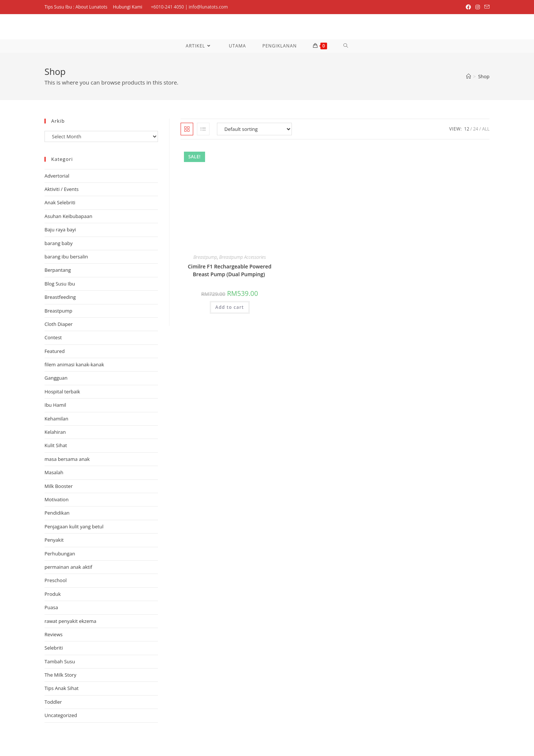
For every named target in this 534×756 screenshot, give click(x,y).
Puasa (51, 607)
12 (467, 129)
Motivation (57, 499)
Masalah (54, 472)
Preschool (56, 580)
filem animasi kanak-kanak (74, 364)
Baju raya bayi (60, 230)
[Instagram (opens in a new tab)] (478, 7)
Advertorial (57, 176)
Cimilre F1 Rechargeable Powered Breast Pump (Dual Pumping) (230, 270)
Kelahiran (55, 432)
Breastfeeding (60, 297)
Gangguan (56, 378)
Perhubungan (60, 554)
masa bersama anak (67, 459)
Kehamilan (56, 419)
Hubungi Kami (127, 7)
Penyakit (54, 540)
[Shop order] (254, 129)
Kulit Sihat (56, 445)
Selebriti (54, 648)
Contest (53, 337)
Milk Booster (59, 486)
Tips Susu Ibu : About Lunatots (76, 7)
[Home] (469, 76)
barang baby (59, 243)
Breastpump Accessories (243, 257)
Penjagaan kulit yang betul (74, 526)
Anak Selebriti (60, 202)
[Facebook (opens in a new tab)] (468, 7)
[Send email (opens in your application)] (486, 7)
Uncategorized (61, 715)
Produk (53, 594)
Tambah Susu (60, 661)
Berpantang (58, 270)
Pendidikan (57, 513)
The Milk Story (60, 675)
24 (476, 129)
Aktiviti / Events (62, 189)
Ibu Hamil (55, 405)
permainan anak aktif (68, 567)
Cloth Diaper (59, 324)
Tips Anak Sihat (62, 688)
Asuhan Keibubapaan (68, 216)
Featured (55, 351)
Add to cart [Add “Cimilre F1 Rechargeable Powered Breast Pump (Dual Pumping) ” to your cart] (230, 307)
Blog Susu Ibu (60, 284)
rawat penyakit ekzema (70, 621)
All (486, 129)
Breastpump (205, 257)
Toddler (53, 702)
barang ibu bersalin (66, 257)
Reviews (54, 634)
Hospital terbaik (62, 392)
